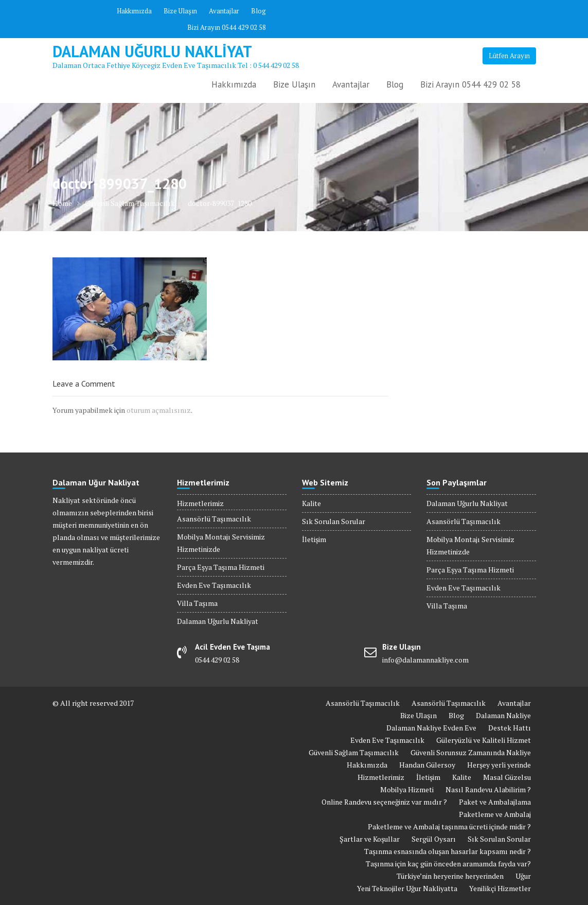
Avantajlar (224, 11)
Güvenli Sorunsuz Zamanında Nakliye (471, 752)
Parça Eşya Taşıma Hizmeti (221, 567)
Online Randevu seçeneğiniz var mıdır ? (384, 802)
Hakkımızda (134, 11)
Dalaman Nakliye (503, 715)
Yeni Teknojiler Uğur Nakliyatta (407, 888)
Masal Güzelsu (507, 777)
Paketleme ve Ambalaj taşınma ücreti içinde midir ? (449, 826)
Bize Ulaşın (180, 11)
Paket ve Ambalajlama (495, 802)
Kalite (311, 503)
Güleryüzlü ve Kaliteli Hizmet (484, 740)
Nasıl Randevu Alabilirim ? (488, 789)
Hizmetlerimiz (200, 503)
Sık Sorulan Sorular (334, 521)
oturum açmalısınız (159, 410)
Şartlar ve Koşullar (370, 839)
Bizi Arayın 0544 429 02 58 (227, 27)
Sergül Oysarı (434, 839)
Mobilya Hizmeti (407, 789)
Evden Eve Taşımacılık (214, 585)
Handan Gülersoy (427, 765)
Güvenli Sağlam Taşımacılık (354, 752)
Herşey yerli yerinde (499, 765)
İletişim (314, 539)
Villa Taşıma (197, 603)
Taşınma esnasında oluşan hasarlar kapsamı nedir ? (448, 851)
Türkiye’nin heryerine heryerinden (450, 876)
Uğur (523, 876)
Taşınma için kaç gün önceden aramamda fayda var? (448, 864)
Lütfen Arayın (509, 56)
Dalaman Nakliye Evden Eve (431, 728)
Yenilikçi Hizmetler (500, 888)
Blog (259, 11)
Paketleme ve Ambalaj (495, 814)
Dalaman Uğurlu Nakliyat (152, 51)
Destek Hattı (510, 728)
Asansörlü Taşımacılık (214, 519)
